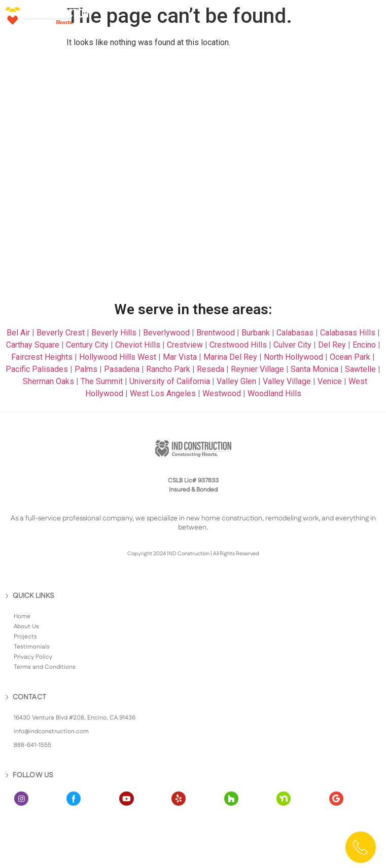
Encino (364, 345)
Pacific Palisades (37, 369)
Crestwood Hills (238, 345)
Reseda (210, 369)
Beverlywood (166, 333)
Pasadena (122, 369)
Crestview (185, 345)
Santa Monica (314, 369)
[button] (370, 15)
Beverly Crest (61, 333)
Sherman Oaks (48, 381)
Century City (87, 345)
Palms (86, 369)
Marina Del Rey (230, 357)
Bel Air (18, 333)
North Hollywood (293, 357)
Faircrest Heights (42, 357)
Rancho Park (168, 369)
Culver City (292, 345)
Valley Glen (236, 381)
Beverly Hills (114, 333)
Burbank (256, 333)
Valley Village (287, 381)
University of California (170, 381)
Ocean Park (350, 357)
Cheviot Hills (138, 345)
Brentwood (216, 333)
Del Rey (332, 345)
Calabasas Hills (348, 333)
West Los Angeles (163, 393)
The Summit (102, 381)
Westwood (222, 393)
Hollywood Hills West (118, 357)
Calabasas (295, 333)
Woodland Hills (274, 393)
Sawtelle (360, 369)
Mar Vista (180, 357)
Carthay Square (33, 345)
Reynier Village (257, 369)
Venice (330, 381)
